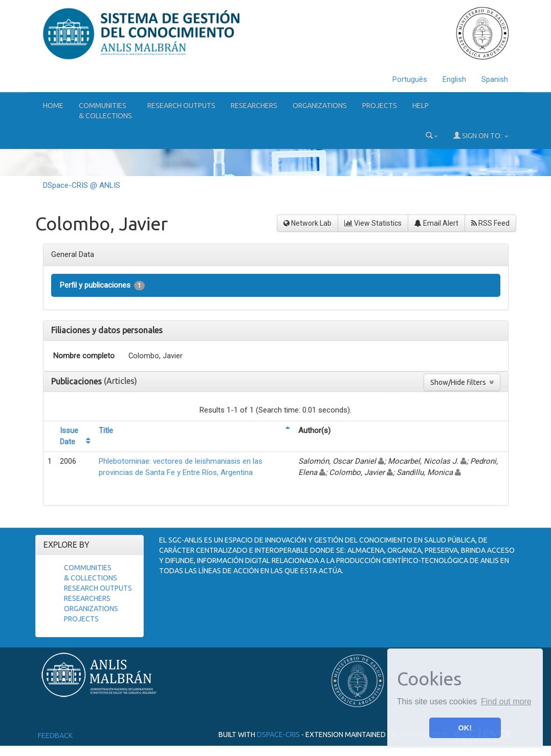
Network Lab (307, 223)
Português (410, 79)
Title (106, 430)
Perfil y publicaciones (102, 285)
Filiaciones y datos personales (107, 330)
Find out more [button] (506, 701)
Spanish (495, 79)
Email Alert (436, 223)
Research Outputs (181, 105)
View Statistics (373, 223)
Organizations (320, 105)
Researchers (254, 105)
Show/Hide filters (462, 382)
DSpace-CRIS (278, 735)
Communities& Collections (105, 111)
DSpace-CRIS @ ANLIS (82, 185)
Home (53, 105)
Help (421, 105)
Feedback (55, 736)
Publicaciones (78, 381)
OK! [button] (465, 728)
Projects (380, 105)
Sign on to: (481, 135)
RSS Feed (490, 223)
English (454, 79)
